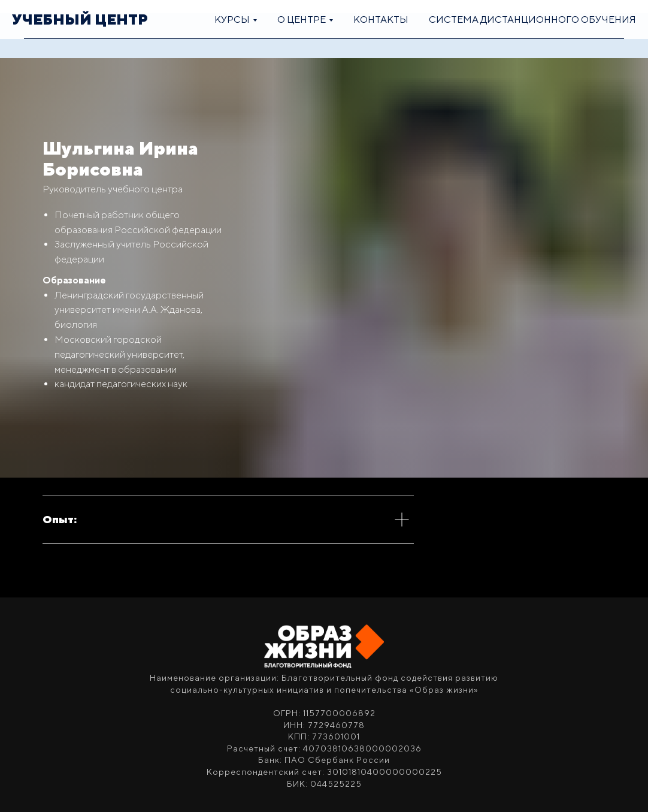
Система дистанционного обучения (532, 19)
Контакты (381, 19)
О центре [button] (302, 19)
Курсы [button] (232, 19)
